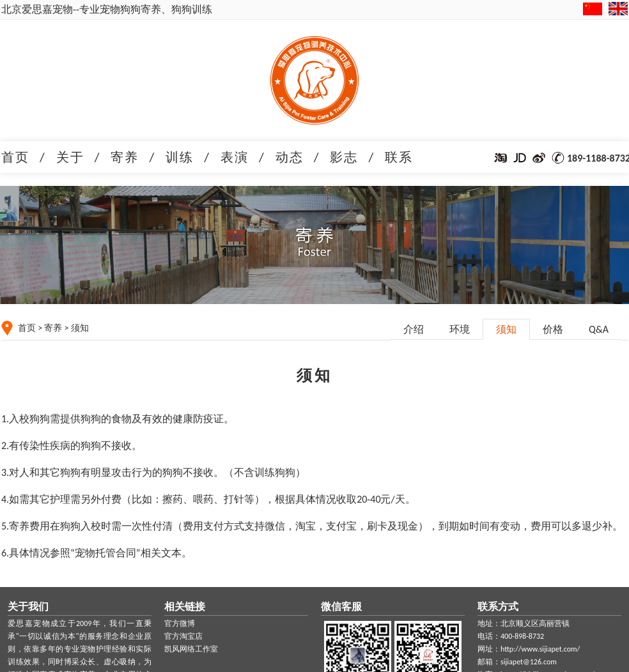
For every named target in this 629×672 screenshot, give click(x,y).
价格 (553, 329)
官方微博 (180, 623)
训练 (180, 157)
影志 (344, 157)
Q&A (599, 329)
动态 (290, 157)
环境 (460, 329)
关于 (70, 157)
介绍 (414, 329)
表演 (235, 157)
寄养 (125, 157)
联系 (399, 157)
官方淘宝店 (183, 636)
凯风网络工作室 (191, 649)
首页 (15, 157)
